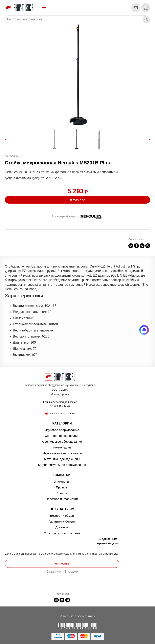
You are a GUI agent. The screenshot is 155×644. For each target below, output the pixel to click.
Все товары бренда (63, 216)
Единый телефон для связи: (60, 404)
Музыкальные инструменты (62, 453)
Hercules (12, 156)
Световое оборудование (62, 436)
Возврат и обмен (62, 516)
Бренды (62, 493)
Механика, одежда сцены (62, 459)
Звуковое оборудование (62, 430)
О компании (62, 481)
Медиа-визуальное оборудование (62, 465)
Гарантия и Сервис (62, 521)
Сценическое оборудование (62, 442)
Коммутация (62, 447)
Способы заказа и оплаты (62, 533)
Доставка (62, 527)
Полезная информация (62, 499)
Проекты (62, 487)
